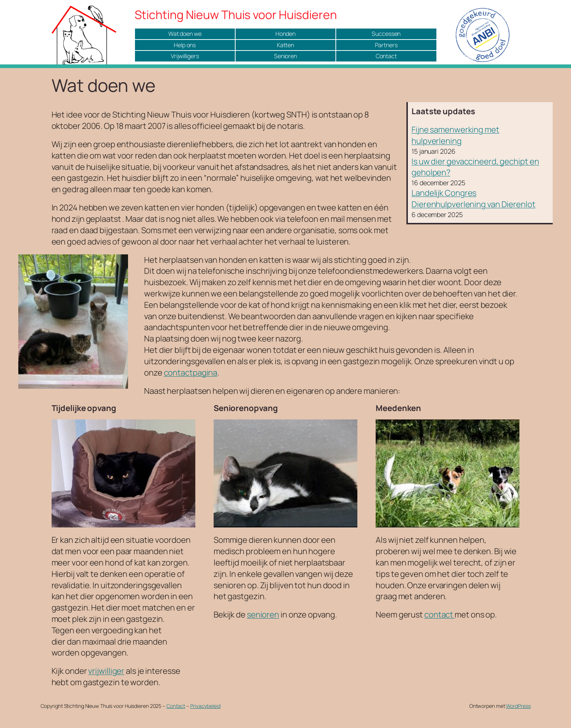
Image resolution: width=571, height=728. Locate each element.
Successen (386, 34)
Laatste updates (443, 111)
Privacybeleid (205, 706)
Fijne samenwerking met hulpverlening (455, 135)
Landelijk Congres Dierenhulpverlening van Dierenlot (474, 199)
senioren (263, 615)
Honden (285, 34)
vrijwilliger (106, 671)
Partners (386, 45)
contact (439, 615)
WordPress (518, 706)
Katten (285, 45)
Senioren (285, 56)
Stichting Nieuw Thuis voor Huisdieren (236, 15)
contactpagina (191, 373)
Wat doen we (185, 34)
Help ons (185, 45)
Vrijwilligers (185, 56)
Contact (386, 56)
